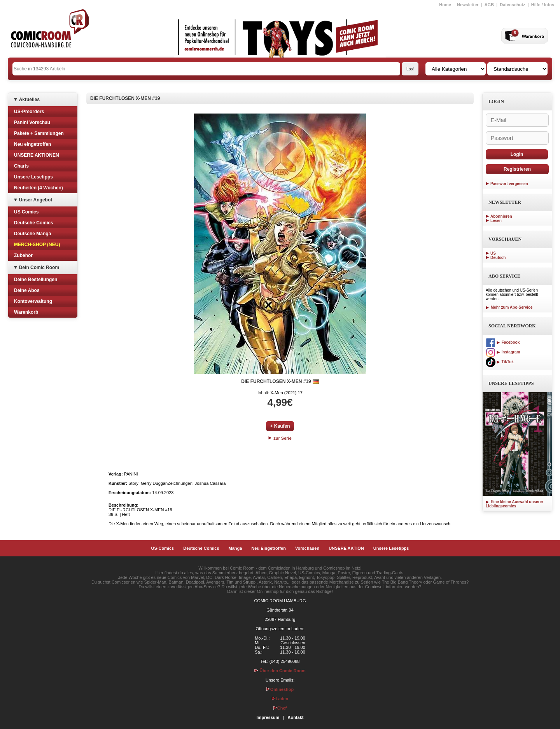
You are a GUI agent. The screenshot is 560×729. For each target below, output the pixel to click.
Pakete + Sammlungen (39, 133)
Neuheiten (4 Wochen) (38, 188)
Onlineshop (280, 689)
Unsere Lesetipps (33, 177)
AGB (489, 5)
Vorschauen (307, 548)
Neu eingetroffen (32, 144)
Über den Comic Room (280, 671)
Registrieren (517, 169)
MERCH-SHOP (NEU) (37, 245)
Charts (21, 166)
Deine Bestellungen (36, 280)
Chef (280, 708)
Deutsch (498, 258)
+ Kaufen (280, 426)
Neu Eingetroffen (269, 548)
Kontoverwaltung (33, 301)
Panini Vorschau (32, 122)
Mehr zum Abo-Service (509, 307)
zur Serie (280, 438)
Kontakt (295, 717)
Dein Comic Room (39, 267)
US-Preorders (29, 112)
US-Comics (163, 548)
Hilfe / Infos (543, 5)
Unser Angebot (36, 200)
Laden (280, 699)
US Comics (26, 212)
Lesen (496, 221)
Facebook (503, 342)
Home (445, 5)
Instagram (503, 352)
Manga (235, 548)
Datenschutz (512, 5)
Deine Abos (27, 290)
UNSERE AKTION (346, 548)
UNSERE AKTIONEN (37, 155)
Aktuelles (29, 100)
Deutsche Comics (34, 223)
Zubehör (23, 255)
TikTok (500, 362)
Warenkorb (26, 312)
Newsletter (468, 5)
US (493, 253)
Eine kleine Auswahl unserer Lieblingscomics (514, 504)
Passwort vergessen (509, 184)
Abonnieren (501, 216)
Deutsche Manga (32, 234)
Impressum (268, 717)
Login (517, 154)
